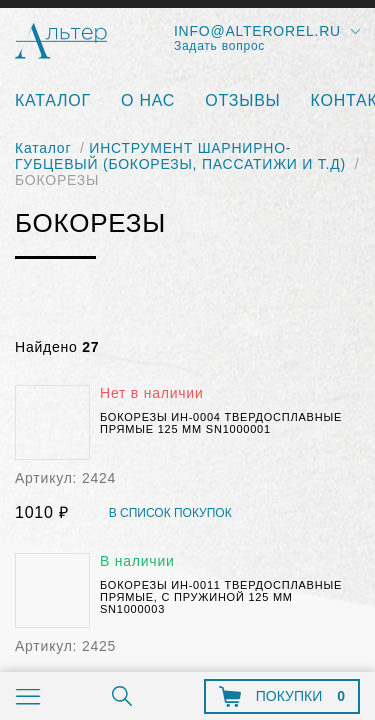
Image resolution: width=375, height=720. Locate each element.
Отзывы (242, 100)
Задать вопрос (219, 46)
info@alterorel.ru (257, 31)
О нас (148, 100)
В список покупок (170, 513)
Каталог (53, 100)
